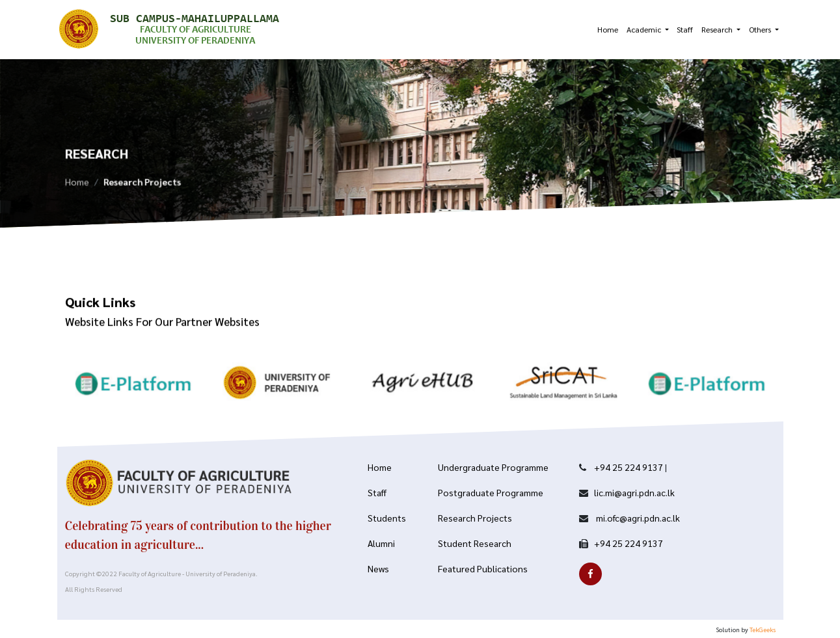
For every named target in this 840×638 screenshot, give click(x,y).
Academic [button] (645, 29)
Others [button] (761, 29)
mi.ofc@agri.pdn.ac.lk (637, 518)
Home (608, 29)
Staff (685, 29)
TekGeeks (763, 629)
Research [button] (718, 29)
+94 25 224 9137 (629, 467)
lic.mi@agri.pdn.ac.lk (634, 492)
